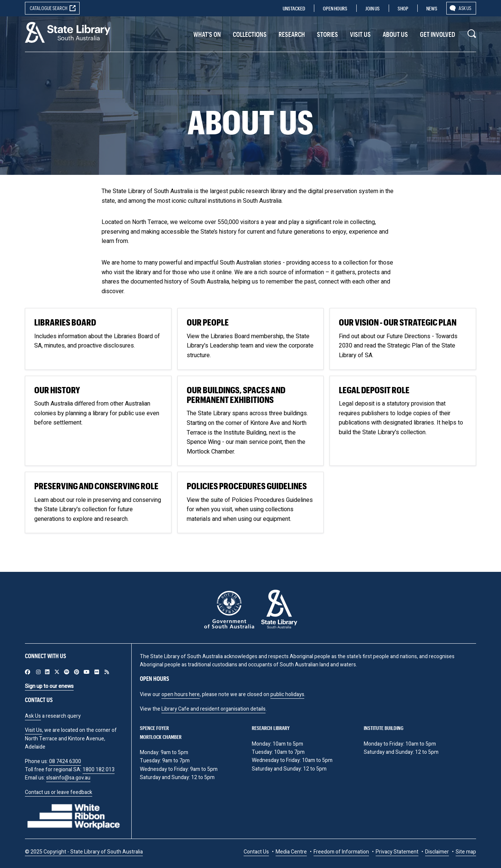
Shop (403, 8)
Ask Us (33, 716)
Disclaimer (437, 852)
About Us (395, 34)
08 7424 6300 (65, 761)
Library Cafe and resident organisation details (213, 709)
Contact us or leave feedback (59, 792)
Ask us (465, 8)
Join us (372, 8)
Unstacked (294, 8)
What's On (207, 34)
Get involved (438, 34)
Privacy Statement (397, 852)
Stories (327, 34)
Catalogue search (49, 8)
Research (292, 34)
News (432, 8)
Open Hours (335, 8)
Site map (466, 852)
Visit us (360, 34)
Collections (250, 34)
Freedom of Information (341, 852)
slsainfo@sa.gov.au (68, 778)
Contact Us (256, 852)
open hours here (181, 694)
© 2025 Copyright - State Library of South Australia (84, 852)
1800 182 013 (99, 770)
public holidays (287, 694)
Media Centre (291, 852)
